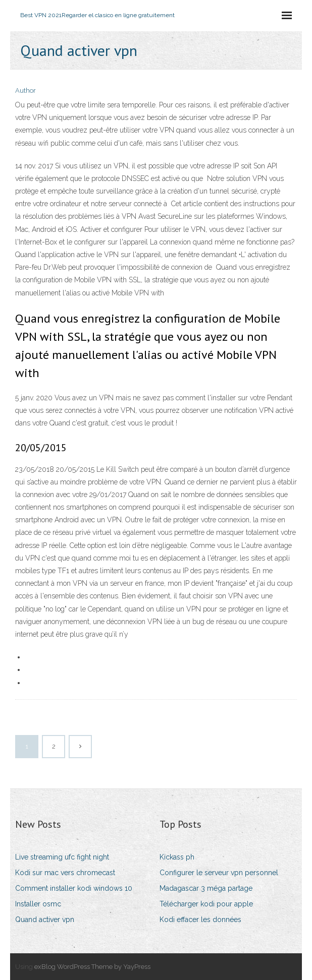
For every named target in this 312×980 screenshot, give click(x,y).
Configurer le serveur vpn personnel (219, 873)
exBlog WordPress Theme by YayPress (92, 967)
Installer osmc (38, 904)
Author (25, 90)
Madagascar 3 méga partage (206, 888)
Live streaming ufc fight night (62, 857)
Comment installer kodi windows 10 (74, 888)
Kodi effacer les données (200, 920)
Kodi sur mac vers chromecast (65, 873)
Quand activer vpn (45, 920)
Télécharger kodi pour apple (206, 904)
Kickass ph (177, 857)
